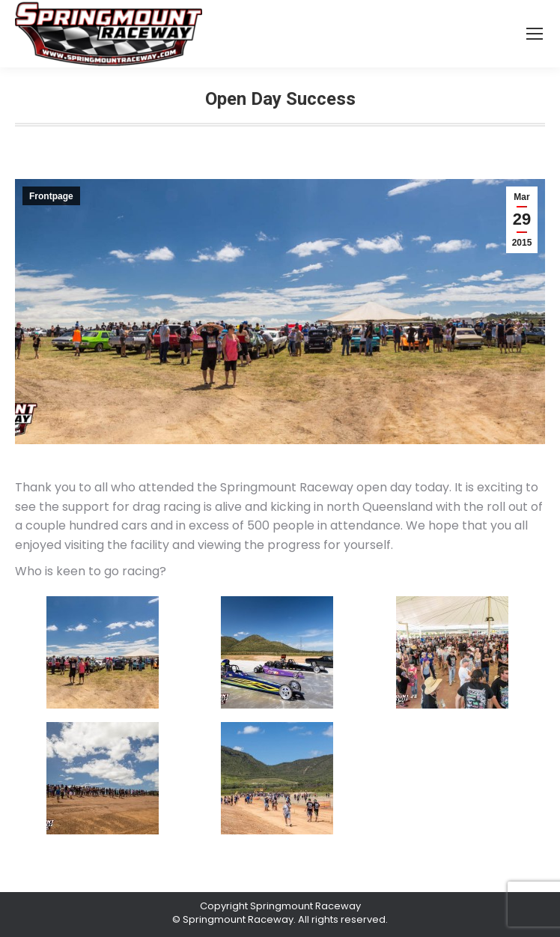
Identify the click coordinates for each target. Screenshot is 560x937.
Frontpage (51, 196)
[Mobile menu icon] (535, 34)
